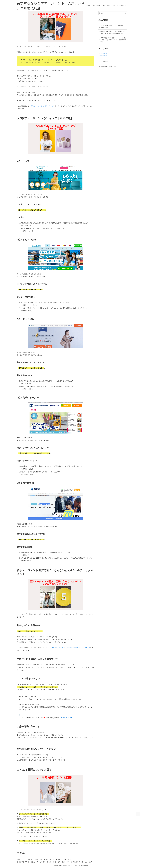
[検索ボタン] (125, 13)
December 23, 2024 (67, 718)
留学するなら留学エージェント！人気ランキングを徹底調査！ (51, 6)
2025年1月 (104, 55)
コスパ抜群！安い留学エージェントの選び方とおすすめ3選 (70, 648)
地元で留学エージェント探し (108, 67)
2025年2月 (104, 53)
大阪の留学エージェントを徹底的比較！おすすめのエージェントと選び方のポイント (112, 33)
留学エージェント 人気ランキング (42, 106)
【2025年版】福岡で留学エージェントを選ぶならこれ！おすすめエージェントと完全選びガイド (113, 40)
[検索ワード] (113, 13)
